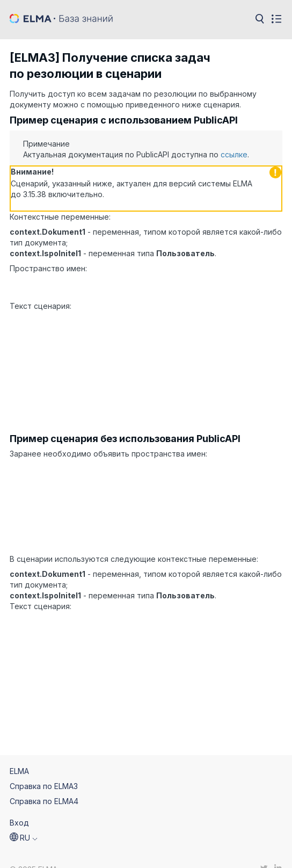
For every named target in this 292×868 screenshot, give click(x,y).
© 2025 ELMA (34, 853)
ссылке (234, 154)
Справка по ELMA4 (44, 784)
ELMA (19, 754)
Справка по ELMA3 (44, 769)
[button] (24, 821)
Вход (19, 805)
